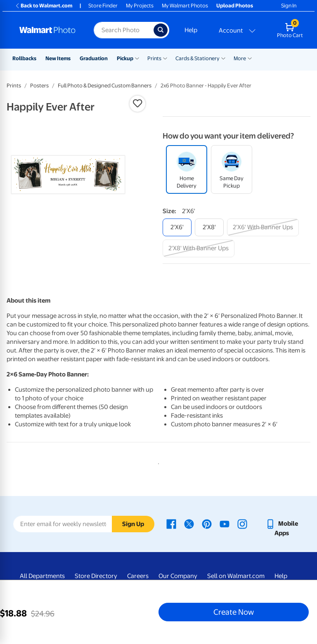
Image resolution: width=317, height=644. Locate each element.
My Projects (140, 6)
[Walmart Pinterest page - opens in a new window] (207, 524)
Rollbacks (24, 58)
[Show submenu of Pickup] (137, 58)
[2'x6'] (177, 227)
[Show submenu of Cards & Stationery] (223, 58)
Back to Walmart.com (44, 6)
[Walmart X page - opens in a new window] (189, 524)
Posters (39, 86)
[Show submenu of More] (250, 58)
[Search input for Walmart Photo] (124, 30)
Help (191, 30)
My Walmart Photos (185, 6)
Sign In (289, 6)
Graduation (94, 58)
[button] (137, 103)
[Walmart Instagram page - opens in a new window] (242, 524)
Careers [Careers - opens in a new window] (138, 576)
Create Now (234, 612)
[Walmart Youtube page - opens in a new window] (225, 524)
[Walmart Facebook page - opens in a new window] (171, 524)
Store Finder (103, 6)
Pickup (125, 58)
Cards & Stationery (198, 58)
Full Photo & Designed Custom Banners (105, 86)
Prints (154, 58)
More (240, 58)
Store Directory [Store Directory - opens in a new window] (96, 576)
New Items (58, 58)
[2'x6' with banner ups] (263, 227)
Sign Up (133, 524)
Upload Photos (235, 6)
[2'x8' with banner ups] (199, 248)
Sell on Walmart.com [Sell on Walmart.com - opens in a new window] (236, 576)
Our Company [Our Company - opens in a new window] (178, 576)
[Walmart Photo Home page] (48, 30)
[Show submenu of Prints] (165, 58)
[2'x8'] (209, 227)
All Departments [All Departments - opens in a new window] (42, 576)
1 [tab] (157, 462)
